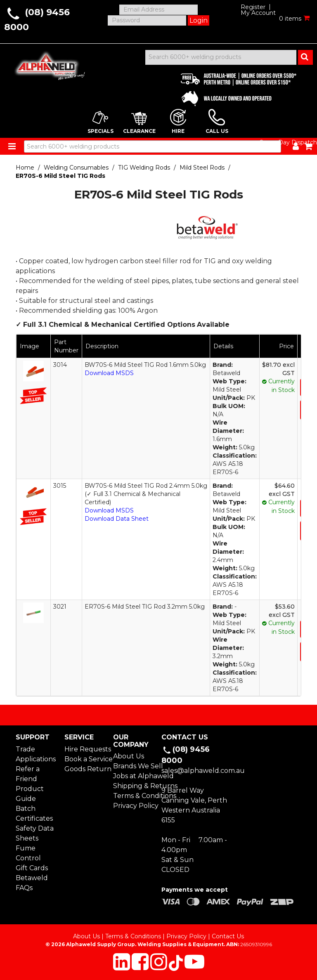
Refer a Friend (28, 774)
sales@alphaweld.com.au (203, 771)
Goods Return (86, 769)
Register (253, 7)
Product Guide (30, 794)
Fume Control (28, 853)
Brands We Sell (134, 766)
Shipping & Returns (134, 786)
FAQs (24, 888)
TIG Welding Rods (144, 168)
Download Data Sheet (117, 519)
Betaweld (32, 878)
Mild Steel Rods (202, 168)
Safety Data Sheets (35, 833)
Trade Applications (36, 754)
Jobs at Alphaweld (134, 776)
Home (25, 168)
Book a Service (86, 759)
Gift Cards (32, 868)
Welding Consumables (76, 168)
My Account (258, 13)
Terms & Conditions (134, 796)
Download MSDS (109, 373)
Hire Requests (86, 749)
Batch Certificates (34, 814)
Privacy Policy (134, 806)
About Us (129, 756)
